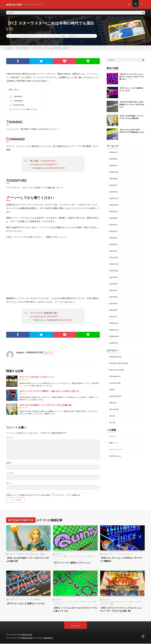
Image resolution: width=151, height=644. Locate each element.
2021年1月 (114, 316)
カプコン (139, 602)
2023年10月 (114, 172)
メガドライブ (58, 604)
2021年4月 (114, 303)
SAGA (57, 602)
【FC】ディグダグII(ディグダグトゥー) (36, 377)
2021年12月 (114, 257)
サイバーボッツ (130, 602)
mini (111, 389)
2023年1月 (114, 192)
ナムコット (41, 36)
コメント (10, 438)
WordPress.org (115, 455)
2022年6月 (114, 231)
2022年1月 (114, 251)
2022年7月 (114, 224)
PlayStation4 (114, 396)
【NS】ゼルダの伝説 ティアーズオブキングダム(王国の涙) (45, 405)
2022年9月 (114, 211)
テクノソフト (129, 554)
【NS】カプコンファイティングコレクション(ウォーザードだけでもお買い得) (122, 610)
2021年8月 (114, 283)
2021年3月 (114, 310)
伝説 (36, 554)
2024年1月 (114, 165)
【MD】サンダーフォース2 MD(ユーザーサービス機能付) (122, 560)
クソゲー (29, 599)
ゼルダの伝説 (29, 554)
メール (10, 473)
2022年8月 (114, 218)
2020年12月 (114, 323)
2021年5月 (114, 297)
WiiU (111, 402)
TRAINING (16, 97)
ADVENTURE (17, 105)
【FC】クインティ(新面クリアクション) (74, 563)
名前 (9, 463)
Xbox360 (113, 409)
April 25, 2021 (59, 168)
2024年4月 (114, 159)
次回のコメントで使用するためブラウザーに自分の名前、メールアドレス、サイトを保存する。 (44, 495)
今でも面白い (62, 36)
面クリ (66, 556)
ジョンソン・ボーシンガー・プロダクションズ (76, 602)
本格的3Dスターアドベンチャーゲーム (81, 36)
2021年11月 (114, 264)
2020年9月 (114, 342)
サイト (9, 483)
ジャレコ (22, 599)
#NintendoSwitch (48, 161)
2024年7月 (114, 152)
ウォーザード (105, 604)
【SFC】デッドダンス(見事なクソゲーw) (28, 603)
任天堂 (21, 554)
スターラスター (51, 36)
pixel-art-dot (27, 635)
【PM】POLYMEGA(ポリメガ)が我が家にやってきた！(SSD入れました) (132, 104)
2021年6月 (114, 290)
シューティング (118, 554)
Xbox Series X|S (115, 369)
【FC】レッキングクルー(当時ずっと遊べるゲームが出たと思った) (49, 391)
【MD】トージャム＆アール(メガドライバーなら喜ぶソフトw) (75, 610)
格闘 (112, 604)
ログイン (113, 435)
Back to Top (75, 626)
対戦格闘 (36, 599)
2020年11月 (114, 329)
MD (95, 602)
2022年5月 (114, 238)
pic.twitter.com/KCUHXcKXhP (44, 316)
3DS (111, 415)
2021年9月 (114, 277)
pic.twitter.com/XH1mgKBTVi (44, 164)
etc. (111, 422)
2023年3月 (114, 185)
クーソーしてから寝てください (24, 109)
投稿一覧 (48, 353)
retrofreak (113, 382)
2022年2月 (114, 244)
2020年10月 (114, 336)
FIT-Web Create (26, 638)
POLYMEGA (114, 376)
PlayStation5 (114, 356)
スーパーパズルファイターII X (113, 602)
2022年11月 (114, 198)
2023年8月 (114, 178)
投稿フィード (115, 442)
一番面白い (43, 554)
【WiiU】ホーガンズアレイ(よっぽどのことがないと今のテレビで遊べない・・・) (132, 77)
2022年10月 (114, 205)
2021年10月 (114, 270)
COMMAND (16, 101)
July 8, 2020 (66, 320)
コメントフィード (116, 449)
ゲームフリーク (75, 556)
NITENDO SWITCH (27, 36)
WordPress (49, 638)
